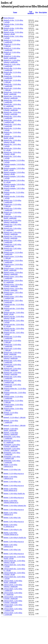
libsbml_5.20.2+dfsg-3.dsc (12, 518)
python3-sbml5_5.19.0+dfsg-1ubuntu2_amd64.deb (13, 586)
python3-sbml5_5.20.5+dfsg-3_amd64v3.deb (13, 610)
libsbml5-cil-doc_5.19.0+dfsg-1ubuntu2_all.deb (13, 33)
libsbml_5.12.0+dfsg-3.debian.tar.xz (10, 466)
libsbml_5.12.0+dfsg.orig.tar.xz (14, 474)
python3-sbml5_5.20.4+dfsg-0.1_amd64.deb (13, 594)
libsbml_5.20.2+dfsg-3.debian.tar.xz (10, 514)
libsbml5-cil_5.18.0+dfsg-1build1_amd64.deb (12, 57)
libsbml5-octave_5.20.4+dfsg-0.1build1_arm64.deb (13, 289)
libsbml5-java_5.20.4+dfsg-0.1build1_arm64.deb (13, 237)
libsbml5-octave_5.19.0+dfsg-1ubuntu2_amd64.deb (13, 273)
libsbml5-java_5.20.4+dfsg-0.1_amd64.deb (13, 229)
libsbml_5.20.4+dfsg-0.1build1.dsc (15, 538)
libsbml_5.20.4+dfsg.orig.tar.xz (14, 542)
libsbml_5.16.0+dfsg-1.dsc (12, 482)
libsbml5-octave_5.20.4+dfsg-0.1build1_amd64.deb (13, 285)
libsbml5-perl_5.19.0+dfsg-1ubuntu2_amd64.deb (12, 357)
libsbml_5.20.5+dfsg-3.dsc (12, 550)
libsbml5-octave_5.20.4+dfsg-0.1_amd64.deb (13, 281)
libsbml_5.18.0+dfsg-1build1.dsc (14, 494)
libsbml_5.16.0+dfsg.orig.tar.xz (14, 486)
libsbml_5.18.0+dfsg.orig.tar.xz (14, 498)
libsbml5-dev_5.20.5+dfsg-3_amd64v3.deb (12, 121)
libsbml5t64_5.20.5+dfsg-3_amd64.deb (12, 454)
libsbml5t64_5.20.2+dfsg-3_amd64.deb (12, 437)
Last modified (31, 12)
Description (43, 12)
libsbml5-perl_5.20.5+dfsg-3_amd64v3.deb (12, 381)
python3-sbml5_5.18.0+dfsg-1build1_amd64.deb (13, 582)
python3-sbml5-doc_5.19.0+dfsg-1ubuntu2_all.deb (14, 562)
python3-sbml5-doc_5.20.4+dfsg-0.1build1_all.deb (14, 574)
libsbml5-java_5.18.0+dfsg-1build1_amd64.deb (13, 217)
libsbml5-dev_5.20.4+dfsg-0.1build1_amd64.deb (12, 109)
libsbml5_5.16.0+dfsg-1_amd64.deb (11, 421)
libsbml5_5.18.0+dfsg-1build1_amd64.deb (11, 429)
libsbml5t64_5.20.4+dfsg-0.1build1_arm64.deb (12, 449)
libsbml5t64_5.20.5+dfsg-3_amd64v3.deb (12, 458)
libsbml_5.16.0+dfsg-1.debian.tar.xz (10, 478)
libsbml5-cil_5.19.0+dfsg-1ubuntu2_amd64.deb (12, 61)
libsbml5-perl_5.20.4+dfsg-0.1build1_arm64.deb (12, 373)
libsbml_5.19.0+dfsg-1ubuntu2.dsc (15, 506)
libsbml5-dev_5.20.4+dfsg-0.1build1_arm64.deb (12, 113)
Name (15, 12)
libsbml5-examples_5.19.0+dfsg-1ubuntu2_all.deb (14, 173)
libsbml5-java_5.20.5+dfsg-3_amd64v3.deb (13, 245)
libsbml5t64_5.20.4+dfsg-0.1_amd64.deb (12, 441)
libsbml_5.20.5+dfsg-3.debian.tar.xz (10, 546)
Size (37, 12)
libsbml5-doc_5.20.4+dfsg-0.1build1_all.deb (12, 153)
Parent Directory (9, 18)
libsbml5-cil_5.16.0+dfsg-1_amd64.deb (12, 49)
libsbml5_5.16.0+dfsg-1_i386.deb (14, 425)
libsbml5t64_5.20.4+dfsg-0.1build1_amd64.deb (12, 445)
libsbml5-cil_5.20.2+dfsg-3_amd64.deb (12, 65)
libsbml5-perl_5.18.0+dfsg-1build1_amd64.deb (12, 353)
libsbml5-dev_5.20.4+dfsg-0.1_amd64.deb (12, 105)
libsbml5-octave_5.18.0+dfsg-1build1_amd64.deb (13, 269)
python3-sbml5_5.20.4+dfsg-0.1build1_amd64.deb (13, 598)
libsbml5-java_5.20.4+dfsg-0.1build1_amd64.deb (13, 233)
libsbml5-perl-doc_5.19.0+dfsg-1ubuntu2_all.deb (14, 317)
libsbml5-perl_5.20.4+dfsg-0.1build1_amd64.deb (12, 369)
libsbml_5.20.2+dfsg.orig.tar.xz (14, 522)
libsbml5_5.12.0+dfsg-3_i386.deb (14, 417)
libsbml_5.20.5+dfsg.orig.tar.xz (14, 554)
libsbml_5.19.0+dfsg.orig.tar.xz (14, 510)
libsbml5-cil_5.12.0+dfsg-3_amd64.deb (12, 41)
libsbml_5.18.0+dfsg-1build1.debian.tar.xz (10, 490)
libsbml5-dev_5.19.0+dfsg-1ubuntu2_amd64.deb (12, 97)
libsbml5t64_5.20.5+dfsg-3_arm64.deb (12, 462)
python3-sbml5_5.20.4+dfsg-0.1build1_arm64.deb (13, 602)
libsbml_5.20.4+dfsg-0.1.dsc (13, 530)
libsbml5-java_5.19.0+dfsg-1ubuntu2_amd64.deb (13, 221)
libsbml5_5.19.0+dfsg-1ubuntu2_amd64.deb (11, 433)
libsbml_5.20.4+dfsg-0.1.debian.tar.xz (10, 526)
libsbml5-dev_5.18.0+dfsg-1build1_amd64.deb (12, 93)
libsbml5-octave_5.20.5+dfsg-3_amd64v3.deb (13, 297)
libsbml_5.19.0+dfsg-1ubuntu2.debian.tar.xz (11, 502)
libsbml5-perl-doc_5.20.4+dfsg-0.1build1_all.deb (14, 329)
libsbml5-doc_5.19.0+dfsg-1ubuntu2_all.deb (12, 141)
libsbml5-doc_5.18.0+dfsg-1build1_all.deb (12, 137)
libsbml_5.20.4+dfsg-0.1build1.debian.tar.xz (11, 534)
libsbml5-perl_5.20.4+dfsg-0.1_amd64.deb (12, 365)
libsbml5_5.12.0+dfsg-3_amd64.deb (11, 413)
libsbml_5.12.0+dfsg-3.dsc (12, 470)
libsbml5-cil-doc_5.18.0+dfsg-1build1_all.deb (13, 29)
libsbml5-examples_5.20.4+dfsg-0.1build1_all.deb (14, 185)
